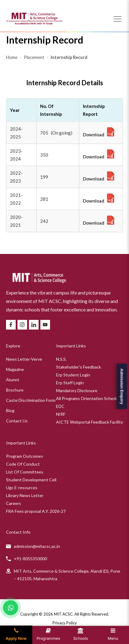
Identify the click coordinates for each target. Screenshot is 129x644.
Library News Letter (25, 495)
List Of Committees (25, 472)
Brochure (15, 390)
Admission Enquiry (122, 386)
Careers (14, 503)
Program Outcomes (25, 456)
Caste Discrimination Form (31, 400)
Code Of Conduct (23, 464)
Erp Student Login (73, 375)
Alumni (13, 380)
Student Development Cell (31, 480)
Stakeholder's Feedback (79, 367)
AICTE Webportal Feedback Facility (90, 422)
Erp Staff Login (70, 383)
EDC (60, 406)
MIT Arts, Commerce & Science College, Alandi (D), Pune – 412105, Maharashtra (67, 575)
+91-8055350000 (30, 559)
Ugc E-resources (22, 488)
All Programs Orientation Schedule (89, 398)
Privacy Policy (65, 623)
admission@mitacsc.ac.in (37, 546)
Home (12, 57)
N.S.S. (61, 359)
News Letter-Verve (24, 359)
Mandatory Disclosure (77, 390)
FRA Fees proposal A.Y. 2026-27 (36, 511)
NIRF (61, 414)
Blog (10, 410)
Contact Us (17, 421)
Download (94, 135)
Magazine (15, 369)
